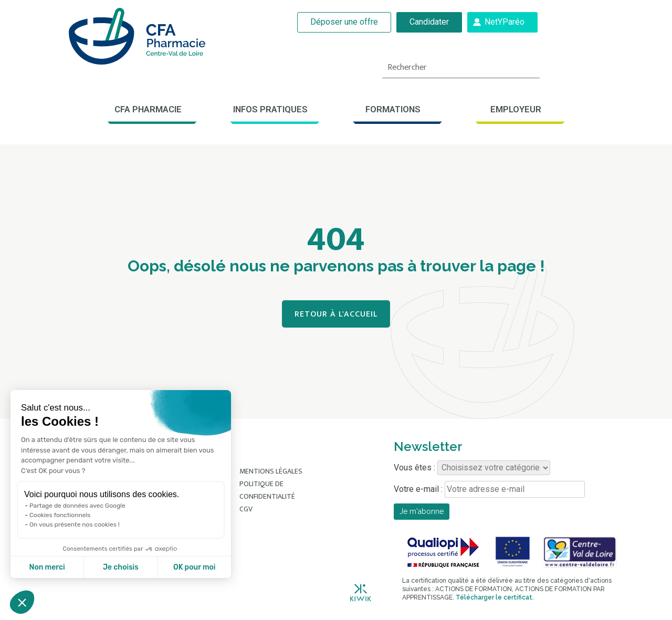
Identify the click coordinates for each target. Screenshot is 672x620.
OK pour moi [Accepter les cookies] (195, 567)
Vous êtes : (472, 468)
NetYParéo (505, 22)
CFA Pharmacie (148, 109)
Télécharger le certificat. (495, 597)
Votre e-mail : (489, 489)
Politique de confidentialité (267, 490)
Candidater (429, 22)
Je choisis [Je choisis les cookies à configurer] (121, 567)
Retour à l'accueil (336, 314)
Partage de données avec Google (77, 506)
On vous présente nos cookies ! (75, 524)
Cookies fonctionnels (60, 515)
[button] (22, 602)
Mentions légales (271, 471)
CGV (246, 509)
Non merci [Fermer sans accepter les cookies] (47, 567)
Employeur (516, 109)
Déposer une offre (344, 22)
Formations (393, 109)
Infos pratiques (270, 109)
